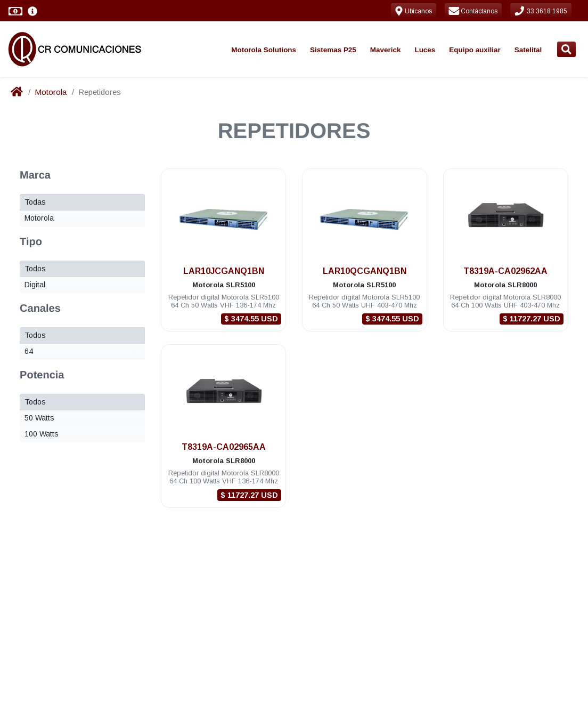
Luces (425, 50)
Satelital (528, 50)
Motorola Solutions (264, 50)
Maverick (386, 50)
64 (29, 351)
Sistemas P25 (333, 50)
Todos (35, 269)
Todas (35, 202)
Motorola (51, 92)
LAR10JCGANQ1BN (224, 271)
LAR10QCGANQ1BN (365, 271)
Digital (35, 285)
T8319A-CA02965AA (224, 447)
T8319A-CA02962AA (505, 271)
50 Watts (39, 418)
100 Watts (42, 434)
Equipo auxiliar (475, 50)
